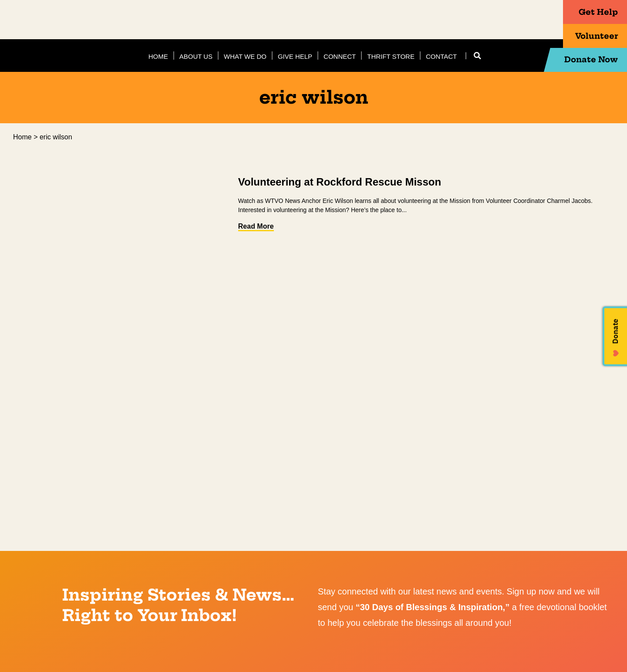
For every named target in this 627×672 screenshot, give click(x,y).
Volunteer (583, 36)
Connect (340, 56)
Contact (441, 56)
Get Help (586, 12)
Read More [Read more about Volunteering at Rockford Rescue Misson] (256, 226)
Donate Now (577, 60)
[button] (477, 56)
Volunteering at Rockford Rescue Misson (340, 182)
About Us (196, 56)
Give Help (295, 56)
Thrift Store (391, 56)
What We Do (245, 56)
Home (158, 56)
